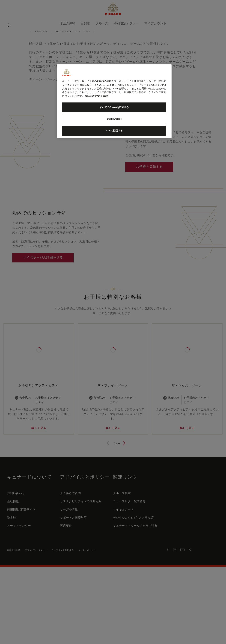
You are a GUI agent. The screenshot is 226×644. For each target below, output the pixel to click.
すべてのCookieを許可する (114, 107)
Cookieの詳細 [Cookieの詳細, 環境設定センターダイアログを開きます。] (114, 119)
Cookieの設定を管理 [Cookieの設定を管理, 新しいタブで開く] (96, 96)
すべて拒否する (114, 131)
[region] (114, 101)
